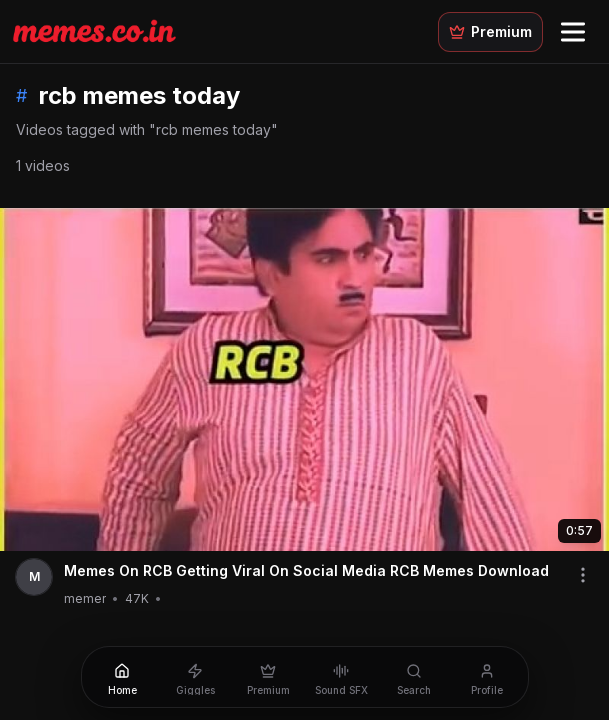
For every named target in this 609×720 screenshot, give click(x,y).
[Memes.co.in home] (94, 31)
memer (85, 598)
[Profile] (487, 677)
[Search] (414, 677)
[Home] (122, 677)
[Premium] (268, 677)
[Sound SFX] (341, 677)
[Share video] (583, 575)
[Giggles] (195, 677)
